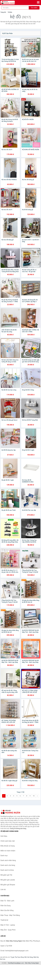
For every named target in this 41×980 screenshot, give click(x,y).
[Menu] (38, 2)
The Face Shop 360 (21, 957)
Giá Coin (3, 959)
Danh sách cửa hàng (8, 865)
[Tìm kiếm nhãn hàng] (15, 8)
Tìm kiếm (34, 8)
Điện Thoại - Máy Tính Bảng (10, 915)
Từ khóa (10, 12)
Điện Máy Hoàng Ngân (32, 963)
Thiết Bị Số (4, 920)
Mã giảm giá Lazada (8, 880)
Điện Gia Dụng (6, 906)
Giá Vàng (30, 957)
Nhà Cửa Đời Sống (7, 910)
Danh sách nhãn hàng (8, 860)
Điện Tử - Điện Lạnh (7, 901)
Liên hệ (3, 889)
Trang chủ (3, 12)
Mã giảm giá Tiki (6, 875)
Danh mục (4, 856)
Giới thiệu (4, 836)
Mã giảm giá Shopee (8, 885)
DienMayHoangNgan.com (16, 963)
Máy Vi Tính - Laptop (8, 925)
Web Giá (36, 957)
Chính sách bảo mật (8, 841)
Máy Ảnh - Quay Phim (8, 930)
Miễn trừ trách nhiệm (8, 851)
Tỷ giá (12, 957)
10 (34, 796)
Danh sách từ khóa (7, 870)
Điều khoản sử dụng (8, 846)
